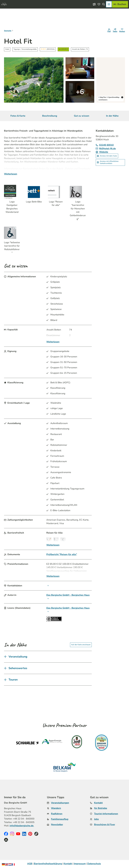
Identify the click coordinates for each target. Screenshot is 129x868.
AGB (30, 864)
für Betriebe (101, 808)
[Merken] (122, 31)
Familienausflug (60, 819)
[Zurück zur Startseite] (4, 4)
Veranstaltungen (60, 803)
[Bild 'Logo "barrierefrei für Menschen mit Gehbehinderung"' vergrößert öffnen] (78, 192)
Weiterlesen (11, 174)
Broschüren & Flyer (105, 824)
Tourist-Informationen (106, 814)
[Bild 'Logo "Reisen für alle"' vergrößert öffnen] (56, 192)
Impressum (80, 864)
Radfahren (57, 814)
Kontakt (98, 803)
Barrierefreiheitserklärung (48, 864)
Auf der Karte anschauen (81, 645)
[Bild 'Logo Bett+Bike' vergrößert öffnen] (34, 192)
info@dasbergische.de (22, 826)
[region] (111, 80)
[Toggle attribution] (122, 97)
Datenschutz (94, 864)
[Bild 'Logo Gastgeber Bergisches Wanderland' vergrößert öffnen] (12, 191)
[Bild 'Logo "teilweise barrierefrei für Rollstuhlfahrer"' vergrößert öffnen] (12, 233)
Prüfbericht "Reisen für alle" (62, 554)
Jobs (96, 819)
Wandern (56, 808)
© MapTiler (102, 97)
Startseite (8, 31)
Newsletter (57, 824)
